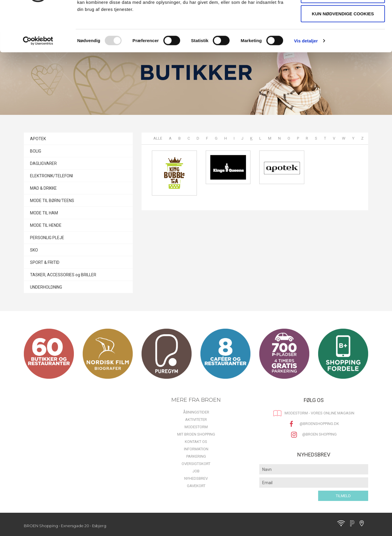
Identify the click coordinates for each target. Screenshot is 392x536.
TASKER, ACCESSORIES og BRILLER (63, 275)
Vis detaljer (306, 81)
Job (196, 471)
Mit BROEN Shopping (196, 434)
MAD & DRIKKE (43, 188)
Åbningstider (196, 412)
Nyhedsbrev (196, 478)
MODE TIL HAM (44, 213)
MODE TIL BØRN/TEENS (52, 201)
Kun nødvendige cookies (343, 54)
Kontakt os (196, 442)
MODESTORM (196, 427)
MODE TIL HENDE (46, 225)
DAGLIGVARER (43, 163)
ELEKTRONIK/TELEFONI (52, 176)
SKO (34, 250)
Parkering (196, 456)
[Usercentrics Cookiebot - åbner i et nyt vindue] (38, 81)
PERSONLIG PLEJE (47, 238)
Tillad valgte (343, 35)
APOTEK (38, 139)
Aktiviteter (196, 420)
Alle (158, 138)
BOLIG (36, 151)
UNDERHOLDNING (46, 287)
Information (196, 449)
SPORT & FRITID (45, 262)
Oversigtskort (196, 464)
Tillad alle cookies (343, 15)
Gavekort (196, 486)
